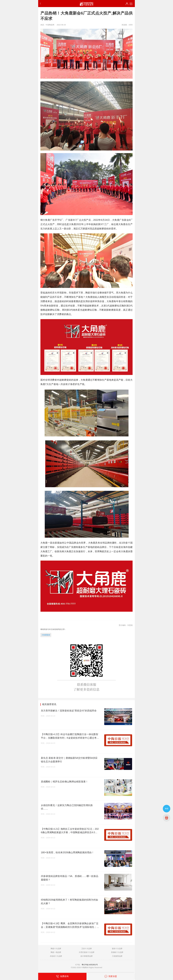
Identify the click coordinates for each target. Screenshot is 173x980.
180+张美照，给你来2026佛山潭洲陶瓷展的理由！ (67, 852)
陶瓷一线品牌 (56, 952)
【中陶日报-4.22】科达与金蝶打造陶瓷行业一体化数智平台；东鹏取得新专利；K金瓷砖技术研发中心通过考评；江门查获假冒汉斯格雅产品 (70, 736)
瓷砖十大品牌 (117, 949)
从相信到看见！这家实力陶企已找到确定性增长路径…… (67, 807)
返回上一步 (41, 4)
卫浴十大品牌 (86, 949)
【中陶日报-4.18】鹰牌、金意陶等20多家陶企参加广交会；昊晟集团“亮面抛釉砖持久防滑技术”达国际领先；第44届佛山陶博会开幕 (70, 925)
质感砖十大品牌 (117, 952)
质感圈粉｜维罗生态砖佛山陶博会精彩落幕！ (64, 782)
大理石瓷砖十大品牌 (86, 952)
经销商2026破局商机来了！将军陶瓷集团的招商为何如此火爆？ (69, 902)
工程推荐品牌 (117, 956)
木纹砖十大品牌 (56, 956)
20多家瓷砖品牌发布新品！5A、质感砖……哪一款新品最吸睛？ (70, 878)
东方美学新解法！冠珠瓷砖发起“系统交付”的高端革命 (69, 711)
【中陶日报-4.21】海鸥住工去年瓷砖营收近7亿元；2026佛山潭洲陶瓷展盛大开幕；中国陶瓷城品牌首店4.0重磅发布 (70, 831)
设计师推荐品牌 (86, 956)
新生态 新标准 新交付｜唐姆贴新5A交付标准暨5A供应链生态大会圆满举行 (69, 760)
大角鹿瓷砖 (46, 635)
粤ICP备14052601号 (90, 965)
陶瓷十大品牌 (56, 949)
